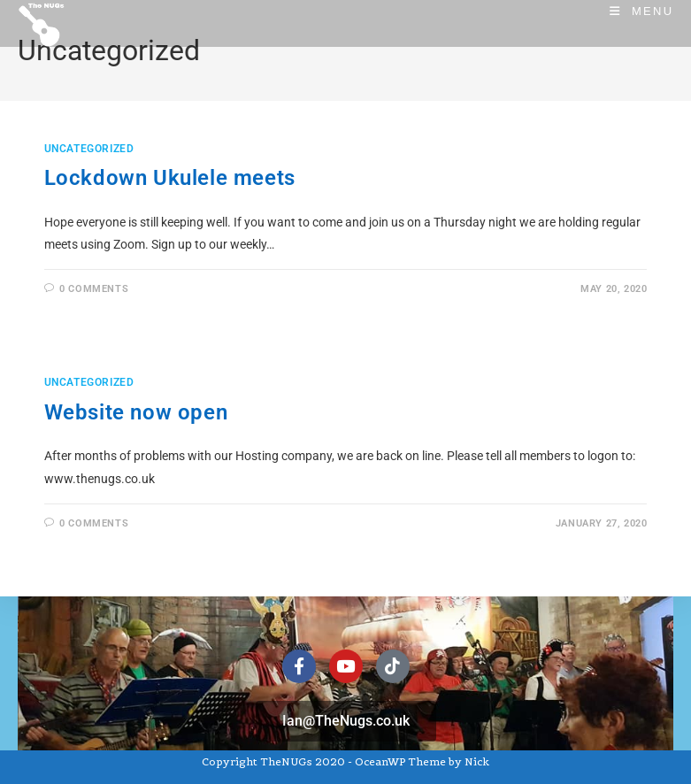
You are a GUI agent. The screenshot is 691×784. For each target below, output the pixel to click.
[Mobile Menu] (642, 11)
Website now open (136, 412)
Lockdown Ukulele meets (170, 178)
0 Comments (94, 289)
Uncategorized (89, 149)
